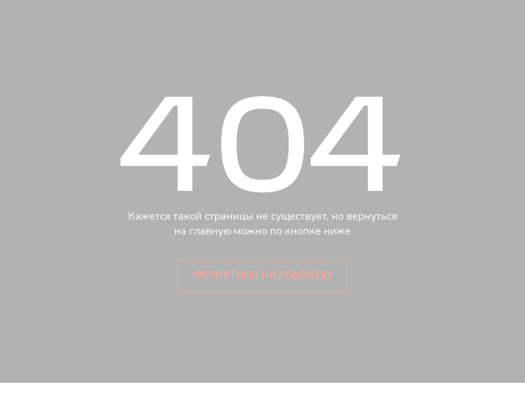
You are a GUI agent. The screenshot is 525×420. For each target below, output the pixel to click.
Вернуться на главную (263, 276)
